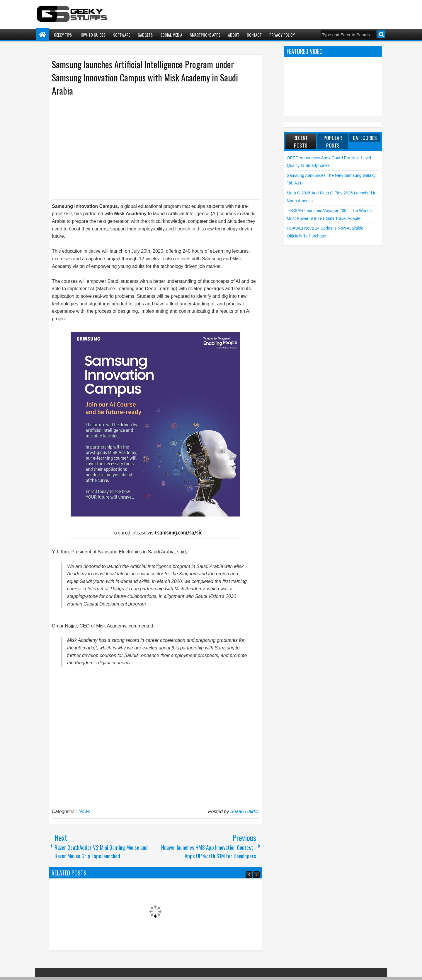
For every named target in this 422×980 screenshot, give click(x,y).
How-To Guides (92, 35)
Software (122, 35)
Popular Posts (333, 141)
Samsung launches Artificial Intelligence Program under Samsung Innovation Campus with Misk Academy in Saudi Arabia (145, 77)
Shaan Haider (245, 811)
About (234, 35)
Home (43, 35)
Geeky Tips (63, 35)
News (84, 811)
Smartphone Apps (205, 35)
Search (381, 34)
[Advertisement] (149, 147)
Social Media (171, 35)
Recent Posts (301, 141)
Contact (254, 35)
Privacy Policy (282, 35)
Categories (365, 138)
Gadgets (145, 35)
